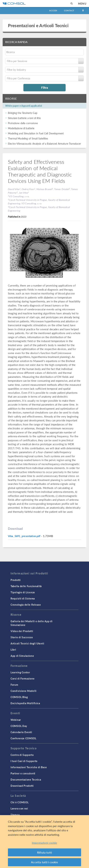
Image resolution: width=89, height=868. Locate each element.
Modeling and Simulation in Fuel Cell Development (36, 133)
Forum (14, 685)
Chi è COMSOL (20, 802)
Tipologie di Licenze (23, 592)
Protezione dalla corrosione (23, 123)
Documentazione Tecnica (26, 779)
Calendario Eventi (21, 732)
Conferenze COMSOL (23, 738)
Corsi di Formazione (23, 678)
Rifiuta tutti (44, 852)
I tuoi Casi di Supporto (24, 761)
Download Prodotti (22, 786)
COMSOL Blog (19, 697)
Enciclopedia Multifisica (25, 703)
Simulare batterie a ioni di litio (24, 118)
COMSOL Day (19, 726)
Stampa (15, 815)
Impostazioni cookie (44, 843)
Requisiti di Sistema (23, 598)
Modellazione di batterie (21, 128)
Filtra (45, 87)
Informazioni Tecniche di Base (29, 767)
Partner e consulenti (23, 773)
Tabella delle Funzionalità (26, 586)
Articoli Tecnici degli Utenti (27, 643)
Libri (13, 650)
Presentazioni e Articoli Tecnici (38, 25)
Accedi (53, 10)
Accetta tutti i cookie (44, 862)
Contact (69, 10)
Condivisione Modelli (24, 691)
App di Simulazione (22, 656)
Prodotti (16, 580)
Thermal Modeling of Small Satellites (28, 138)
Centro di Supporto (22, 755)
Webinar (16, 720)
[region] (44, 842)
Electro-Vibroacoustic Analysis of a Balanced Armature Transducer (44, 144)
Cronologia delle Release (26, 605)
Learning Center (20, 672)
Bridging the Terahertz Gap (23, 113)
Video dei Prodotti (22, 631)
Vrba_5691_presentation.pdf (24, 536)
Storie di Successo (22, 637)
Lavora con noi (19, 808)
